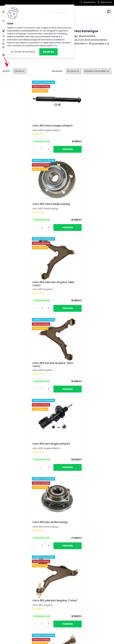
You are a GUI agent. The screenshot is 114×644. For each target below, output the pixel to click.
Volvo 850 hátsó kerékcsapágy (79, 126)
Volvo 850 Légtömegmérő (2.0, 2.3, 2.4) (29, 441)
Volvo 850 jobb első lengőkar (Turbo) (28, 363)
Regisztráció (106, 2)
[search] (109, 12)
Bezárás (48, 52)
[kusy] (15, 149)
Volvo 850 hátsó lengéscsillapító (26, 126)
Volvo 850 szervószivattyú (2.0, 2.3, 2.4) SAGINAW (30, 522)
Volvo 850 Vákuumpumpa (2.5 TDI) (82, 441)
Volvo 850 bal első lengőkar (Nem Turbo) (81, 206)
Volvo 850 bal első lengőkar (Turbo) (82, 363)
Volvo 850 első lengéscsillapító (25, 285)
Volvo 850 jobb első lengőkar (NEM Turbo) (27, 206)
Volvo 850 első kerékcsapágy (78, 285)
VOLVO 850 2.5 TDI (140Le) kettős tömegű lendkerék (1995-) (80, 521)
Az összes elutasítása (23, 52)
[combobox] (74, 71)
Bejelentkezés (90, 2)
